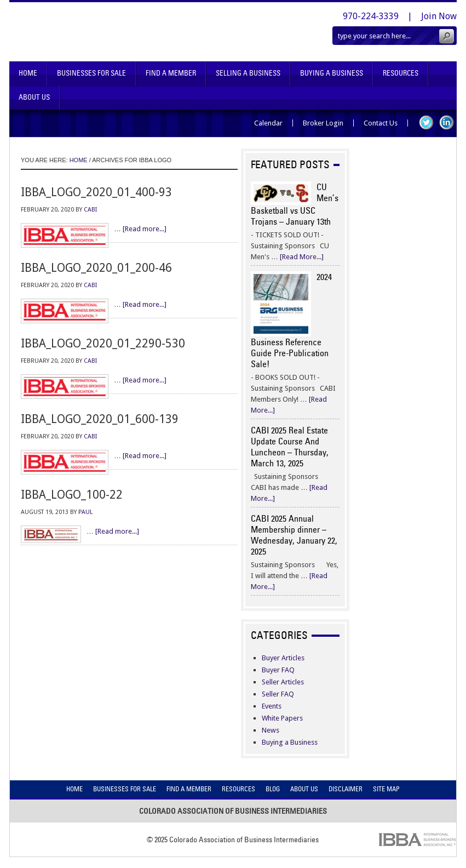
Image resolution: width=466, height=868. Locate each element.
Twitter (426, 122)
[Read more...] (145, 229)
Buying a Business (290, 742)
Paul (85, 512)
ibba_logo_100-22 (72, 495)
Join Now (439, 16)
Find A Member (171, 73)
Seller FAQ (278, 694)
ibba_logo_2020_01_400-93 (96, 192)
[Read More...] (302, 257)
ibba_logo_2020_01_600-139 (100, 419)
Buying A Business (332, 73)
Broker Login (323, 123)
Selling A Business (248, 73)
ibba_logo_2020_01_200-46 (96, 268)
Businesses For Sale (91, 73)
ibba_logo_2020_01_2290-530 (103, 343)
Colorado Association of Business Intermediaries (126, 32)
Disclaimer (346, 789)
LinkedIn (447, 122)
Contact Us (381, 123)
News (271, 730)
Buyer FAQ (278, 670)
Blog (273, 789)
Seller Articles (283, 682)
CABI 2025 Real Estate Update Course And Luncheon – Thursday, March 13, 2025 (290, 447)
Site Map (386, 789)
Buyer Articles (283, 658)
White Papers (282, 718)
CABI (90, 210)
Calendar (268, 123)
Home (28, 73)
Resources (401, 73)
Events (272, 706)
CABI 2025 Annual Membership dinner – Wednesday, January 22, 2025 (294, 535)
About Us (34, 97)
